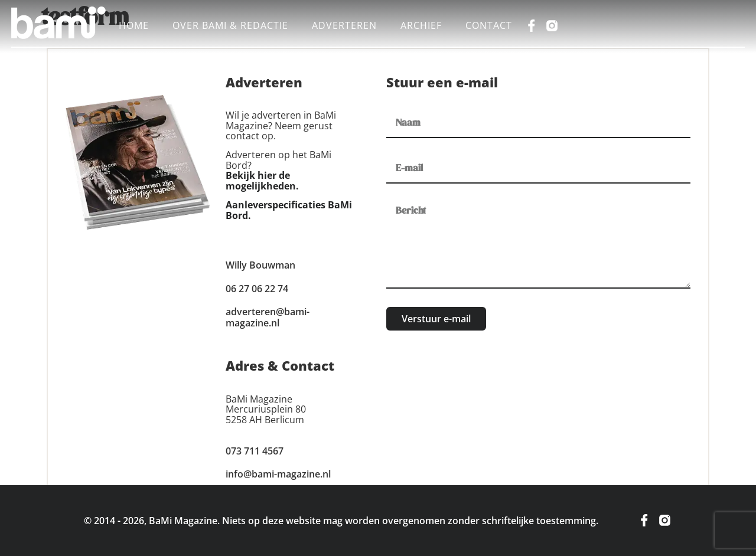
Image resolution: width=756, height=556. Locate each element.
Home (134, 25)
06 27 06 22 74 (257, 289)
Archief (421, 25)
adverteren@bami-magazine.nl (268, 317)
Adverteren (344, 25)
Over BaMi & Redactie (230, 25)
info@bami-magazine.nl (278, 474)
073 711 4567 (255, 451)
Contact (489, 25)
